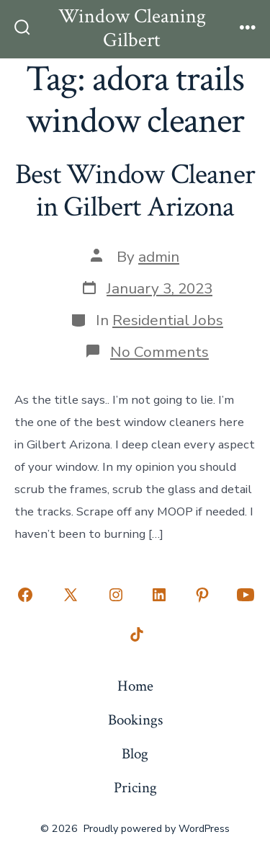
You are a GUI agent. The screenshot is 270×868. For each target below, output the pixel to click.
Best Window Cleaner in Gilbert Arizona (135, 191)
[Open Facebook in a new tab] (25, 595)
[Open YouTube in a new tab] (246, 595)
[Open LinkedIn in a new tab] (159, 595)
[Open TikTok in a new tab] (135, 635)
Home (135, 686)
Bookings (135, 720)
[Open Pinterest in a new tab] (202, 595)
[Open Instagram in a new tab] (116, 595)
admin (159, 257)
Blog (135, 754)
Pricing (135, 788)
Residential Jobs (168, 320)
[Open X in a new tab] (71, 595)
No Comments (159, 352)
